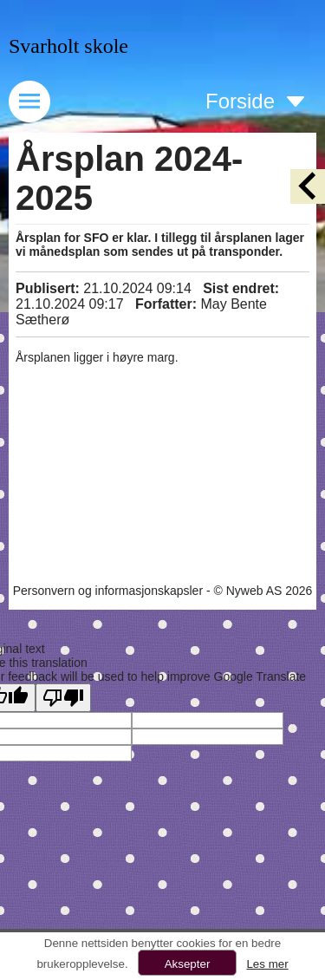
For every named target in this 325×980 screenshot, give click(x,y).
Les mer (267, 964)
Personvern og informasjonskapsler (108, 591)
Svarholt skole (68, 46)
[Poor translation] (63, 698)
